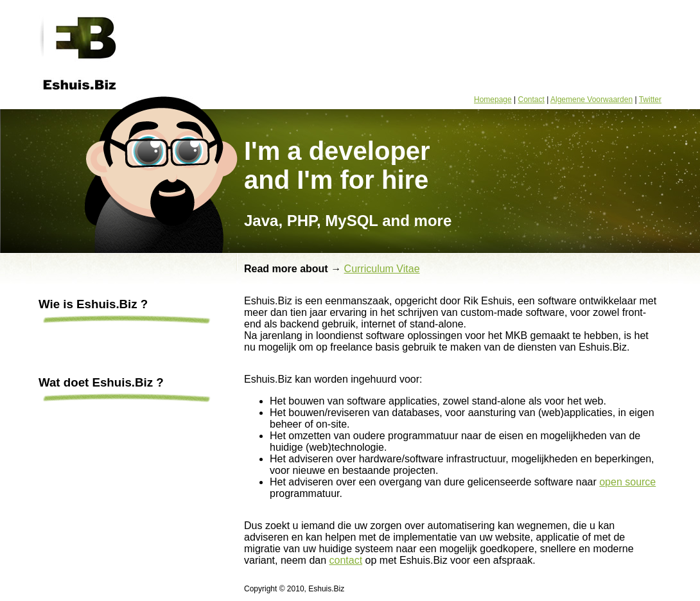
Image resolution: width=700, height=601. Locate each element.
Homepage (493, 100)
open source (627, 482)
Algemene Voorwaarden (591, 100)
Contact (531, 100)
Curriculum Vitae (382, 269)
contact (346, 560)
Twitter (650, 100)
